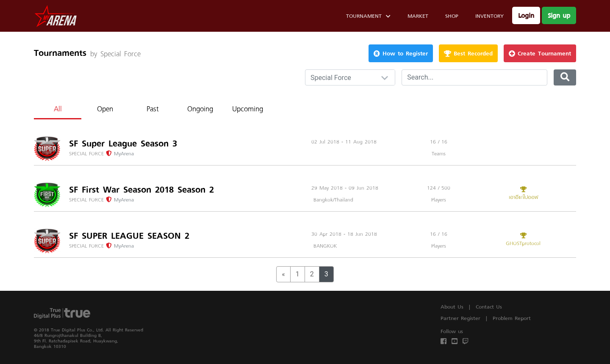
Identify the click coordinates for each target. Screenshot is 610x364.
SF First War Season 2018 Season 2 (141, 190)
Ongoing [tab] (200, 109)
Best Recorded (468, 53)
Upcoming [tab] (248, 109)
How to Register (401, 53)
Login (526, 15)
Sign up (559, 15)
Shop (452, 16)
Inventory (489, 16)
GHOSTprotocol (523, 240)
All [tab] (58, 109)
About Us (452, 307)
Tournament (368, 17)
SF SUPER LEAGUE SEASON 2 (129, 236)
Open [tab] (105, 109)
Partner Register (460, 318)
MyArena (124, 153)
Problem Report (512, 318)
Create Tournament (540, 53)
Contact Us (489, 307)
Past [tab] (153, 109)
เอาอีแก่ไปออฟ (523, 194)
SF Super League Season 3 (123, 143)
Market (418, 16)
